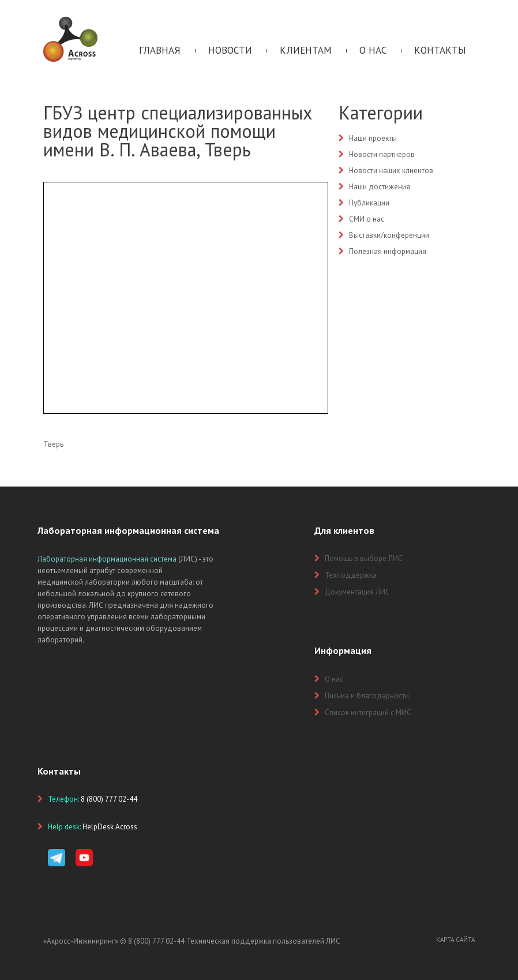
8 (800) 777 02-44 (156, 941)
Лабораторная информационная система (107, 559)
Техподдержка (351, 575)
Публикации (369, 203)
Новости (230, 50)
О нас (373, 50)
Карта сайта (455, 940)
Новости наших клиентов (391, 171)
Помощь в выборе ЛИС (364, 558)
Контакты (440, 50)
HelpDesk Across (110, 827)
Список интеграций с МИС (368, 712)
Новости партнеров (382, 154)
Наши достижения (380, 187)
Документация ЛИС (357, 592)
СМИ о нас (367, 219)
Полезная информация (388, 251)
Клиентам (306, 50)
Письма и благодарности (367, 696)
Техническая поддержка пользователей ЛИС (263, 941)
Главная (160, 50)
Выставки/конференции (389, 235)
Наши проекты (373, 138)
